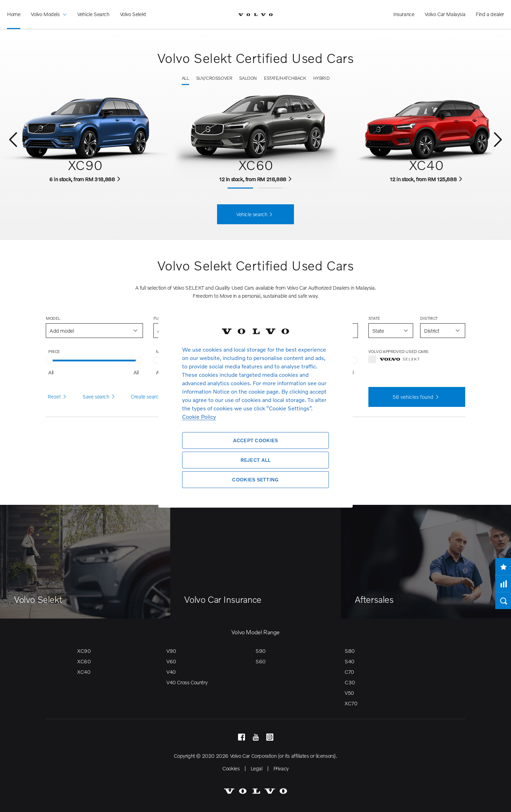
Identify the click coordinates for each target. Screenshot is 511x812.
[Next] (498, 140)
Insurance (404, 14)
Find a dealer (490, 14)
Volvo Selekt (133, 14)
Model (53, 318)
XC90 (84, 651)
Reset (58, 397)
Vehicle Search (93, 14)
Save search (100, 397)
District (429, 318)
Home (14, 14)
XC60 (84, 661)
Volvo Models (49, 9)
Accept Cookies (256, 440)
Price (54, 351)
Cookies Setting (255, 479)
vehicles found (417, 397)
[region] (255, 406)
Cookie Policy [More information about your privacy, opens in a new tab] (199, 416)
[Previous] (13, 140)
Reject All (256, 460)
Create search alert (155, 397)
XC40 (84, 672)
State (374, 318)
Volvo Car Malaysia (445, 14)
